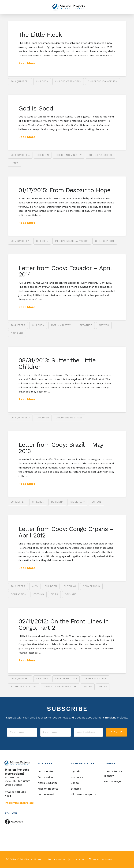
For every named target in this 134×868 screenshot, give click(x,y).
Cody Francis (91, 586)
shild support (105, 241)
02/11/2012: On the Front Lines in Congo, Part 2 (64, 625)
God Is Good (36, 108)
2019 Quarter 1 (20, 81)
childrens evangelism (103, 81)
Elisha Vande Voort (24, 687)
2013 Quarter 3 (20, 418)
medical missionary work (72, 241)
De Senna (57, 502)
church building (66, 678)
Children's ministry (68, 81)
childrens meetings (69, 418)
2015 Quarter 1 (20, 241)
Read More (27, 63)
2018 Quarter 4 (20, 155)
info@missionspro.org (19, 803)
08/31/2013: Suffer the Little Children (57, 364)
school (96, 502)
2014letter (18, 325)
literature (85, 325)
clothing (70, 586)
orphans (71, 594)
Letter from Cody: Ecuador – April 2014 (65, 271)
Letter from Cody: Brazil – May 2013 (61, 448)
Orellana (17, 333)
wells (103, 687)
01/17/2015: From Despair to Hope (64, 190)
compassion (19, 594)
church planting (95, 678)
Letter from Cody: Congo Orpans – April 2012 (66, 532)
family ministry (61, 325)
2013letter (18, 502)
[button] (5, 7)
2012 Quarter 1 (20, 678)
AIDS (35, 586)
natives (104, 325)
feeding (39, 594)
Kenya (15, 163)
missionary (77, 502)
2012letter (18, 586)
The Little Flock (40, 35)
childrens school (100, 155)
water (88, 687)
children (42, 81)
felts (54, 594)
